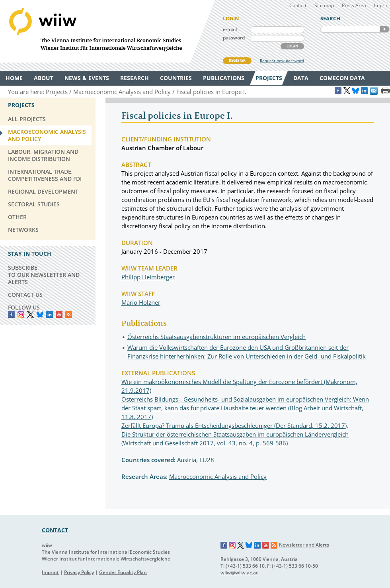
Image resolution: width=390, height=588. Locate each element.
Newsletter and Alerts (304, 545)
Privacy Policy (79, 572)
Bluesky (40, 315)
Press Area (354, 5)
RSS (69, 315)
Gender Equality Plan (123, 572)
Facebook (11, 315)
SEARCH (384, 29)
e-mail (230, 29)
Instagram (232, 545)
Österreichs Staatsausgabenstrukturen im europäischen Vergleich (216, 337)
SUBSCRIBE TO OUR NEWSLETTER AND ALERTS (44, 275)
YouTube (59, 315)
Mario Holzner (141, 302)
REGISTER (237, 60)
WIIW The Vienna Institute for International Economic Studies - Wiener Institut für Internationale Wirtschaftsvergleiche (107, 31)
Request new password (282, 61)
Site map (324, 5)
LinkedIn (50, 315)
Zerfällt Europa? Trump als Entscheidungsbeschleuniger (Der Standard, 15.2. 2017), (235, 425)
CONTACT (55, 530)
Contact (298, 5)
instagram (21, 315)
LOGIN (292, 46)
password (234, 38)
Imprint (382, 5)
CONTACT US (25, 295)
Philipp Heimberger (148, 277)
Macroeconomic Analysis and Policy (218, 476)
